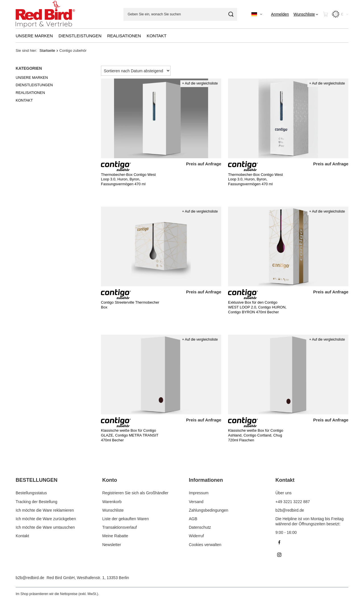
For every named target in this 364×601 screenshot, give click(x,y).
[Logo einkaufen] (45, 14)
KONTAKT (157, 36)
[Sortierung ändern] (136, 71)
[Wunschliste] (306, 14)
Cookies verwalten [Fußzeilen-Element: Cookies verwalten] (205, 545)
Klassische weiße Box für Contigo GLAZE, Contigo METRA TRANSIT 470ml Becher (130, 435)
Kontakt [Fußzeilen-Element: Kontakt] (22, 536)
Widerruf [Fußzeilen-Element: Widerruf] (196, 536)
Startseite (47, 51)
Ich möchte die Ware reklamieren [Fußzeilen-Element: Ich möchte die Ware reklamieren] (45, 510)
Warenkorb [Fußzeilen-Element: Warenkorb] (112, 502)
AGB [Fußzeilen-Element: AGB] (193, 519)
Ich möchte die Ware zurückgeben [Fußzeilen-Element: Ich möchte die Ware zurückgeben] (46, 519)
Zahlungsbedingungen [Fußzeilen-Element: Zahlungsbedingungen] (209, 510)
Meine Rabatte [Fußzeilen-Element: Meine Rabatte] (115, 536)
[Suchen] (231, 14)
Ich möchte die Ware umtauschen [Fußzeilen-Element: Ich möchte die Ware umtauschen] (45, 527)
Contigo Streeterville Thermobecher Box (130, 305)
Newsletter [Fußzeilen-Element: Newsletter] (112, 545)
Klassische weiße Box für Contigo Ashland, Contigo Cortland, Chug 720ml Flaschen (256, 435)
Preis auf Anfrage (204, 164)
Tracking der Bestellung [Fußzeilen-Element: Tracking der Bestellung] (37, 502)
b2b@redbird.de (30, 578)
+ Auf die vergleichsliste (200, 83)
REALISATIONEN (124, 36)
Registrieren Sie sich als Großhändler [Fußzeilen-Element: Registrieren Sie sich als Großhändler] (136, 493)
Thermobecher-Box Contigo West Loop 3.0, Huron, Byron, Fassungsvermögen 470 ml (128, 179)
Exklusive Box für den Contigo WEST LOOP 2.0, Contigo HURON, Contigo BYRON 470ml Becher (257, 307)
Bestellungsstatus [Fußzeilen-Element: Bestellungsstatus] (31, 493)
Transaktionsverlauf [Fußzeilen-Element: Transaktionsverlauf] (120, 527)
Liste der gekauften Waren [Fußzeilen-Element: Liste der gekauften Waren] (126, 519)
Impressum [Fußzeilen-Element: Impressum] (199, 493)
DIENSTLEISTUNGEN (80, 36)
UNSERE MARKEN (34, 36)
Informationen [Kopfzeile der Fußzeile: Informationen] (206, 480)
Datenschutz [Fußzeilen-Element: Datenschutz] (200, 527)
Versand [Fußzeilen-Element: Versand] (196, 502)
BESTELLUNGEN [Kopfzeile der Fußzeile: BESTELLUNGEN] (37, 480)
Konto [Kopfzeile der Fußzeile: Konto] (110, 480)
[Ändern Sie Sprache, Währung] (257, 14)
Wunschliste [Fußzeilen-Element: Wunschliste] (113, 510)
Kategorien (29, 68)
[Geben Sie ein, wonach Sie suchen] (180, 14)
